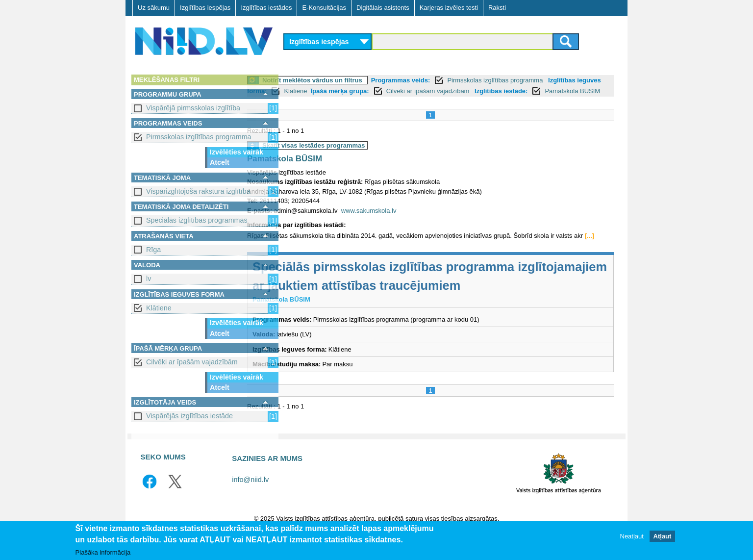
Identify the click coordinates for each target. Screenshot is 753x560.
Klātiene (159, 308)
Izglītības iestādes (266, 8)
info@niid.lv (250, 500)
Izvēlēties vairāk (237, 152)
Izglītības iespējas (205, 8)
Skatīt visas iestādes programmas (353, 156)
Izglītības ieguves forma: (327, 91)
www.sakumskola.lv (408, 221)
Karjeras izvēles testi (449, 8)
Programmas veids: (440, 80)
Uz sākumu (154, 8)
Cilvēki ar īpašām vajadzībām (192, 362)
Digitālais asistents (383, 8)
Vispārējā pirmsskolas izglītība (193, 108)
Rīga (153, 250)
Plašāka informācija (103, 555)
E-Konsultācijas (324, 8)
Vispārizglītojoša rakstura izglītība (198, 191)
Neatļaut (632, 539)
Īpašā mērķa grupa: (437, 91)
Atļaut (663, 539)
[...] (302, 256)
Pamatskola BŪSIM (355, 102)
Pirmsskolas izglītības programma (199, 137)
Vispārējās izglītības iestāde (189, 416)
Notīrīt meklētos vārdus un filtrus (351, 80)
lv (149, 279)
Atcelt (220, 162)
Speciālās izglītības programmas (197, 220)
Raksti (497, 8)
